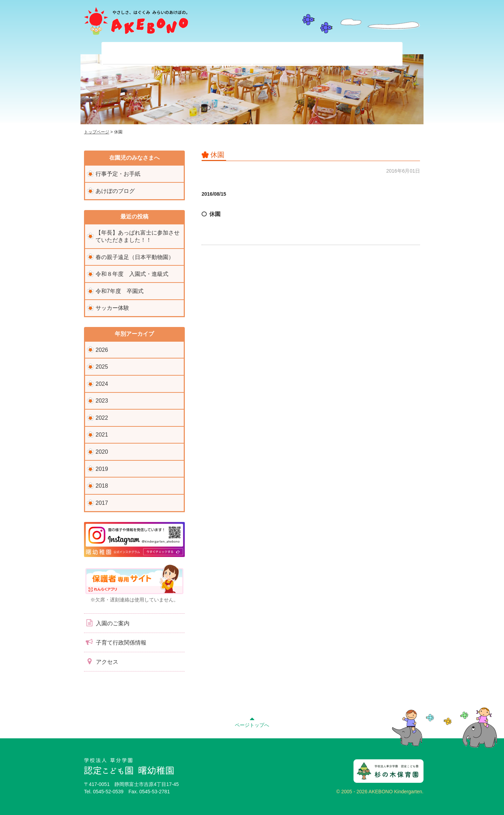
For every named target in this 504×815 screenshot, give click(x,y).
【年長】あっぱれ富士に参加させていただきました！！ (138, 236)
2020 (102, 452)
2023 (102, 401)
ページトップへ (252, 721)
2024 (102, 384)
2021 (102, 435)
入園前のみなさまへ (289, 54)
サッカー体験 (112, 308)
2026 (102, 350)
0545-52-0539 (108, 792)
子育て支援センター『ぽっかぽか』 (364, 54)
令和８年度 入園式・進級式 (132, 274)
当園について (140, 54)
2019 (102, 469)
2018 (102, 486)
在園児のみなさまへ (215, 54)
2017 (102, 503)
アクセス (101, 661)
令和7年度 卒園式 (120, 291)
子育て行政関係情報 (115, 642)
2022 (102, 418)
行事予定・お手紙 (118, 174)
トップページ (97, 132)
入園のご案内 (107, 623)
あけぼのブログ (115, 191)
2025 (102, 367)
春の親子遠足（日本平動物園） (135, 257)
